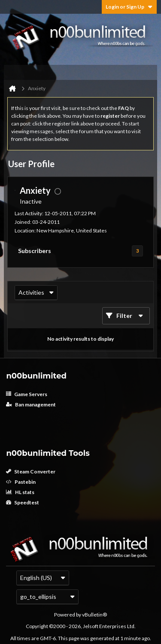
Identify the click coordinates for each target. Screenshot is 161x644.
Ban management (31, 404)
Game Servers (27, 394)
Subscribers (35, 251)
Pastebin (21, 482)
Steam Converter (31, 472)
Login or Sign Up (129, 7)
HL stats (20, 492)
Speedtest (23, 502)
